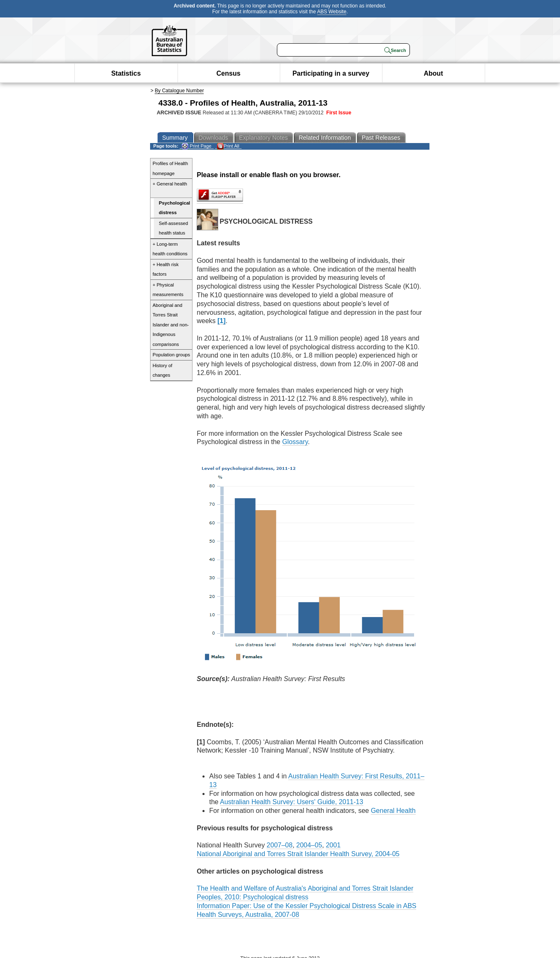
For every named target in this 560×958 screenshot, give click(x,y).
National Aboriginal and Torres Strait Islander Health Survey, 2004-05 (298, 854)
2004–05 (309, 845)
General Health (393, 811)
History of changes (162, 370)
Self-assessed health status (173, 228)
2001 (333, 845)
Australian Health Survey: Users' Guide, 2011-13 (292, 802)
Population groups (171, 355)
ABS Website (332, 12)
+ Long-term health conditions (170, 249)
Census (229, 73)
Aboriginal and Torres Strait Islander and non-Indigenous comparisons (171, 325)
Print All (228, 146)
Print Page (196, 146)
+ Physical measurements (168, 290)
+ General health (170, 184)
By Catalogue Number (179, 91)
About (433, 73)
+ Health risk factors (166, 269)
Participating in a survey (331, 73)
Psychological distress (174, 208)
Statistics (126, 73)
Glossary (295, 442)
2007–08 (279, 845)
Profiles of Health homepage (170, 168)
